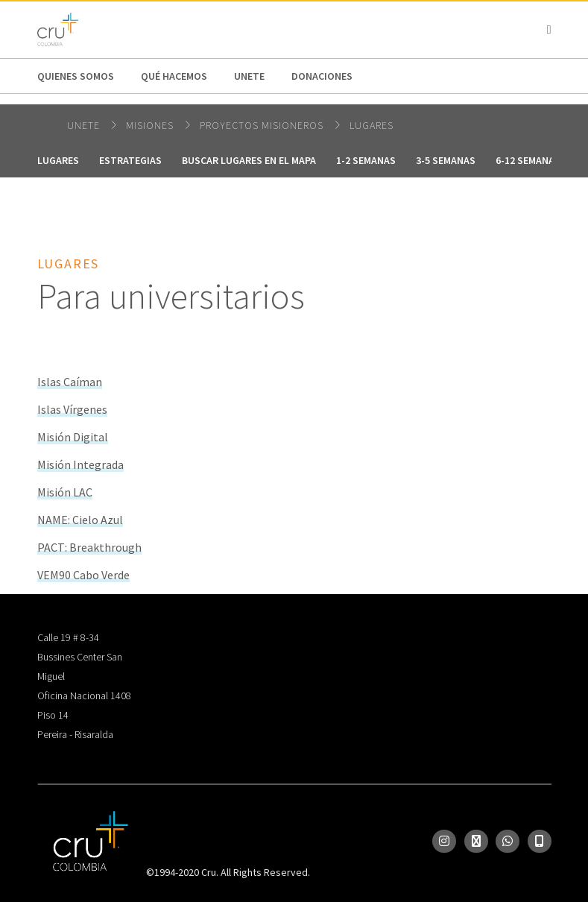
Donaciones (322, 76)
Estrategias (130, 160)
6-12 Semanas (528, 160)
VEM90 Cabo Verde (83, 575)
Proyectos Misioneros (263, 125)
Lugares (372, 125)
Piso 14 (53, 715)
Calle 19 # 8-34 (68, 637)
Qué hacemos (174, 76)
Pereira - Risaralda (75, 734)
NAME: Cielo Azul (80, 520)
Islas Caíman (70, 382)
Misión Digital (73, 437)
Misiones (151, 125)
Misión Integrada (80, 464)
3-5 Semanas (446, 160)
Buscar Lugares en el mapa (249, 160)
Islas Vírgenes (72, 409)
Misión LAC (65, 492)
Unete (249, 76)
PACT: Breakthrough (89, 547)
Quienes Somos (76, 76)
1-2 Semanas (366, 160)
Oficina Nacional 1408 (84, 696)
